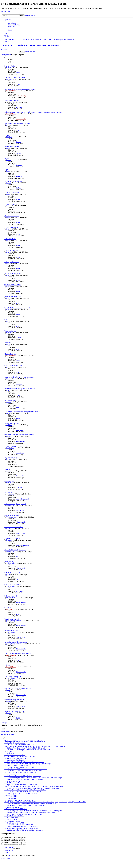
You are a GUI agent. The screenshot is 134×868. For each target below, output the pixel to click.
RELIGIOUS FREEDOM (12, 538)
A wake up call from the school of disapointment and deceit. (22, 412)
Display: (9, 725)
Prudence (9, 390)
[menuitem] (12, 23)
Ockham (18, 84)
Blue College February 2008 (13, 677)
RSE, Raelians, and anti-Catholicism (15, 573)
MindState (9, 79)
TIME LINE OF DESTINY (13, 285)
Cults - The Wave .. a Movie (13, 584)
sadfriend (9, 425)
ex (17, 464)
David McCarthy (11, 91)
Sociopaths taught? (10, 400)
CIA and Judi (8, 608)
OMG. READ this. (10, 239)
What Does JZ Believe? (12, 193)
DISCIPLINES (9, 492)
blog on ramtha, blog (11, 458)
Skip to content (5, 11)
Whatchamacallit (11, 517)
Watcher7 (9, 137)
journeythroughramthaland (14, 621)
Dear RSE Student (10, 66)
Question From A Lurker (12, 515)
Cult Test (7, 665)
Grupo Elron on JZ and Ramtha (14, 366)
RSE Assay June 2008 (11, 596)
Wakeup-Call (10, 505)
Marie (18, 614)
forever (8, 68)
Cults (6, 319)
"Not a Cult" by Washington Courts (15, 550)
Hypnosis (7, 170)
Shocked (18, 142)
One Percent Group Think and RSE (15, 700)
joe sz (8, 125)
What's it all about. (10, 331)
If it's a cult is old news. (12, 250)
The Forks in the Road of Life (13, 631)
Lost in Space (10, 448)
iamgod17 (9, 436)
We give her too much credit (13, 273)
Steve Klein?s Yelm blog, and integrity (16, 642)
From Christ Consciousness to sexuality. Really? (19, 308)
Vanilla (8, 379)
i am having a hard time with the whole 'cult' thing (19, 435)
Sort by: (22, 725)
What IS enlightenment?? (12, 619)
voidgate (9, 471)
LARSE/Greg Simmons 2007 (13, 181)
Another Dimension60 (22, 499)
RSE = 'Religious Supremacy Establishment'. (18, 654)
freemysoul (19, 107)
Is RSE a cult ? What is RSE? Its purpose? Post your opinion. (30, 45)
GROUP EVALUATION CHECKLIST (16, 446)
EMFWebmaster (11, 609)
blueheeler (9, 540)
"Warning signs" (9, 481)
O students (8, 135)
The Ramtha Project (10, 354)
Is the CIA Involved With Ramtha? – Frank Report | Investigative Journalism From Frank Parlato (33, 112)
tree (17, 557)
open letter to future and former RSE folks (17, 124)
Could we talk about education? (14, 527)
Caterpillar (9, 482)
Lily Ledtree (8, 343)
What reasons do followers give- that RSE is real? (19, 377)
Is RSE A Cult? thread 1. (12, 101)
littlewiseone (20, 591)
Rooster (9, 413)
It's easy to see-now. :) (11, 227)
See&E (8, 713)
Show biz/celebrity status (12, 216)
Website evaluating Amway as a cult (15, 504)
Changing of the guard (11, 204)
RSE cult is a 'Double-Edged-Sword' (15, 78)
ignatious (9, 529)
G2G (17, 580)
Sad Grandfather (21, 441)
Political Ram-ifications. (12, 147)
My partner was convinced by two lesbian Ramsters (20, 389)
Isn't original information (12, 262)
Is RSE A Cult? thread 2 (12, 423)
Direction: (36, 725)
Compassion (10, 494)
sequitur (9, 402)
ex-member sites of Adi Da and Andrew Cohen (18, 688)
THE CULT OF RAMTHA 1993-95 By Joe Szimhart (20, 89)
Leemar (9, 701)
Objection (7, 469)
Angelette (19, 165)
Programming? (9, 561)
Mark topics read (6, 55)
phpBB (10, 855)
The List (7, 158)
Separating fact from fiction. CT (14, 296)
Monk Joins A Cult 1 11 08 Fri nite (15, 711)
